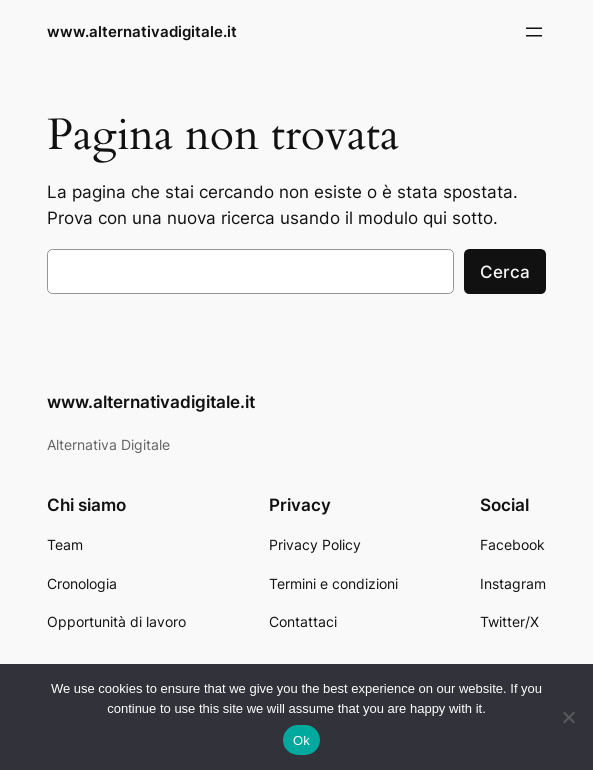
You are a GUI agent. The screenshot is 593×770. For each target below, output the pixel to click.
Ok (301, 740)
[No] (568, 717)
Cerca (505, 272)
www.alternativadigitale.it (142, 31)
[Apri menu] (534, 32)
